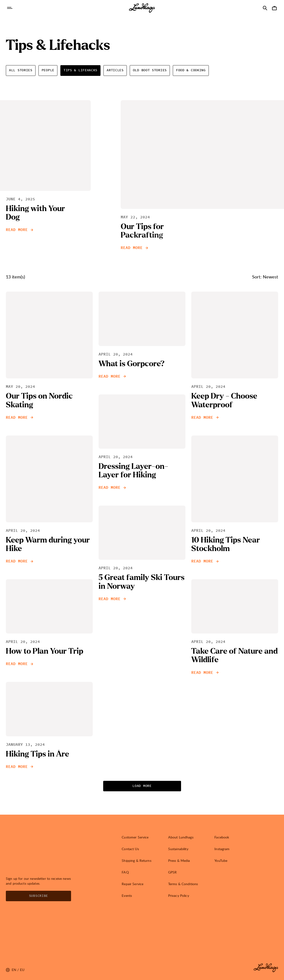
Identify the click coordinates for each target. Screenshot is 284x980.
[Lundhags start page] (142, 8)
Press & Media (179, 860)
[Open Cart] (274, 8)
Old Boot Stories (150, 70)
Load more (142, 786)
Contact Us (130, 849)
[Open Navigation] (10, 8)
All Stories (21, 70)
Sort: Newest (265, 277)
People (48, 70)
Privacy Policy (179, 895)
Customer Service (135, 837)
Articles (115, 70)
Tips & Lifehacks (80, 70)
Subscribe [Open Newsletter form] (38, 896)
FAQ (125, 872)
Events (127, 895)
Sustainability (178, 849)
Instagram (222, 849)
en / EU (15, 970)
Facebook (222, 837)
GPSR (173, 872)
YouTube (221, 860)
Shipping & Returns (137, 860)
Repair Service (133, 884)
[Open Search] (265, 8)
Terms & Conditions (183, 884)
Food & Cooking (191, 70)
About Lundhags (181, 837)
